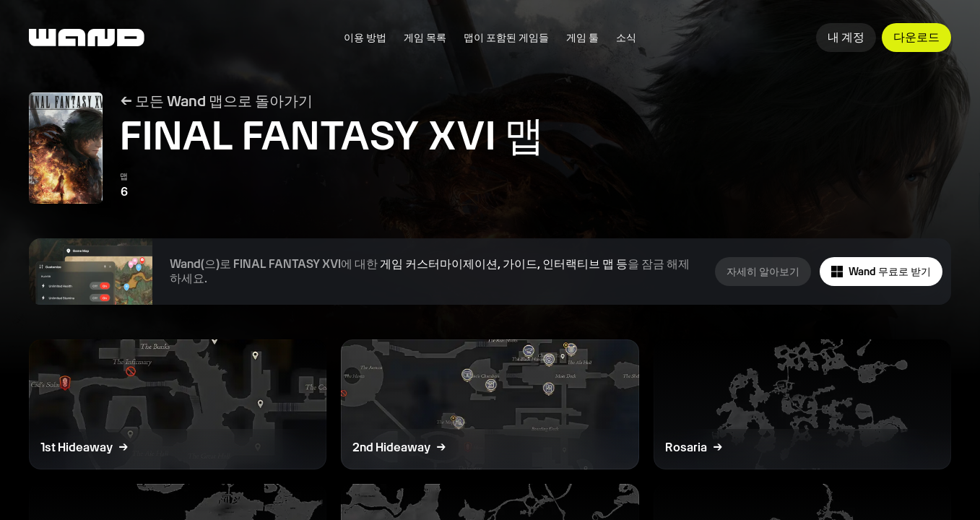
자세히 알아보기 (763, 272)
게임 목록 (425, 38)
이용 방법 (365, 38)
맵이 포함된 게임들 (506, 38)
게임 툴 (582, 38)
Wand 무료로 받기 (881, 272)
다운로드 (916, 37)
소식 (626, 38)
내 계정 (846, 37)
